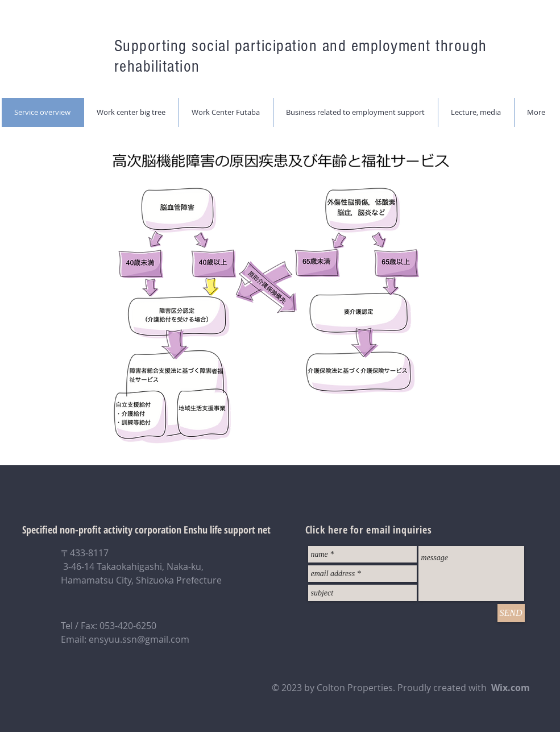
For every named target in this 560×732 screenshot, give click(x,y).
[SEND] (511, 613)
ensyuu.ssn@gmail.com (139, 639)
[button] (131, 112)
